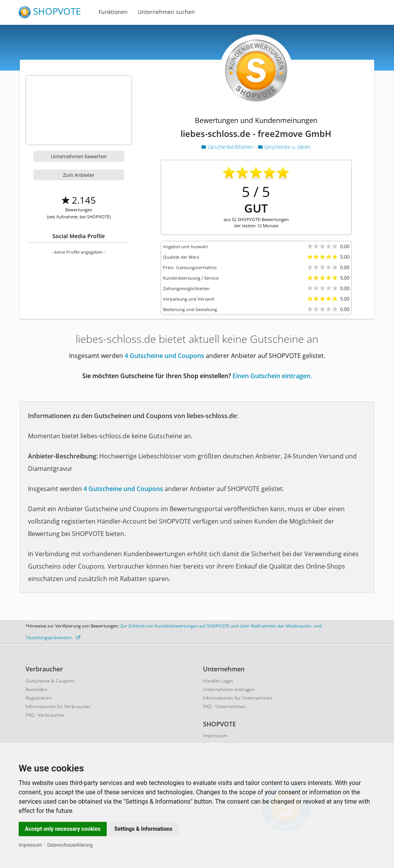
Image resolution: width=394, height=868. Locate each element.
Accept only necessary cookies (63, 829)
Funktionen (113, 12)
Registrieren (39, 698)
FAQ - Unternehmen (224, 706)
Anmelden (36, 689)
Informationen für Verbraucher (58, 706)
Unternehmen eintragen (229, 689)
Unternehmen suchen (166, 12)
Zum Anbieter (79, 175)
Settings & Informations (144, 829)
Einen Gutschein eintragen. (272, 376)
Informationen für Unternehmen (238, 698)
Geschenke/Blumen (228, 147)
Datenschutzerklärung (70, 845)
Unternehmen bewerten (79, 156)
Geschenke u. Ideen (284, 147)
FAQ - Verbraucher (45, 715)
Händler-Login (218, 681)
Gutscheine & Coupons (50, 681)
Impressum (30, 845)
